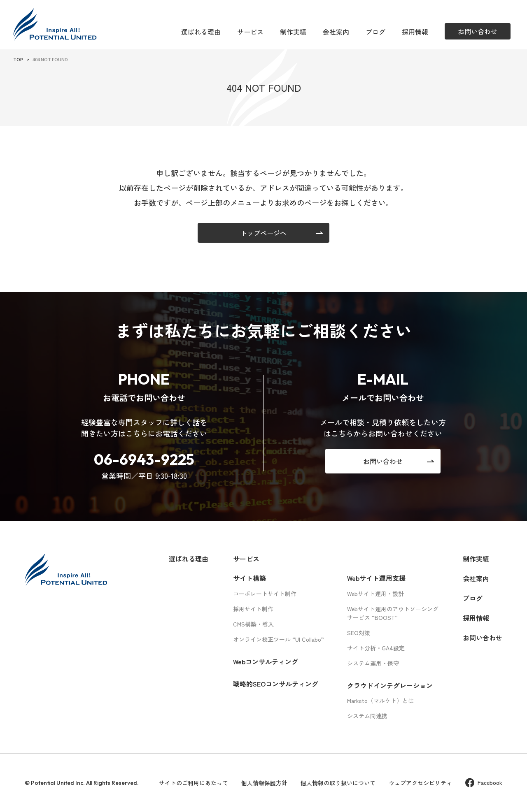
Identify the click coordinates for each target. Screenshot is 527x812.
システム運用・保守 (373, 663)
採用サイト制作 (253, 609)
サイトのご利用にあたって (194, 783)
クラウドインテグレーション (390, 685)
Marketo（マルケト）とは (380, 701)
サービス (250, 32)
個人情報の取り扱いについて (338, 783)
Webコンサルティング (266, 661)
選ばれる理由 (201, 32)
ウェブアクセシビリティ (420, 783)
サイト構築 (250, 578)
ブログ (375, 32)
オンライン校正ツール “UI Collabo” (279, 639)
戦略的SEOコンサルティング (276, 684)
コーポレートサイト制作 (265, 594)
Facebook (484, 783)
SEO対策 (359, 633)
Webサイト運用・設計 (375, 594)
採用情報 (415, 32)
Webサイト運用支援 (376, 578)
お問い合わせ (483, 638)
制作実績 (293, 32)
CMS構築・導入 (253, 624)
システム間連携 (367, 716)
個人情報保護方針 (264, 783)
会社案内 (336, 32)
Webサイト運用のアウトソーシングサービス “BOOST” (393, 613)
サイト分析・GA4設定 (376, 648)
